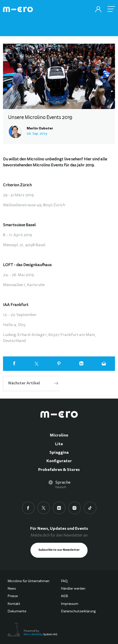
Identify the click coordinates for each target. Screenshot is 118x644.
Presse (13, 596)
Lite (59, 444)
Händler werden (73, 589)
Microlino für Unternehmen (28, 581)
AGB (64, 596)
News (12, 589)
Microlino (59, 435)
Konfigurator (59, 461)
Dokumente (17, 612)
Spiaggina (59, 453)
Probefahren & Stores (59, 470)
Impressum (70, 604)
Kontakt (14, 604)
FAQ (64, 581)
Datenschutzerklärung (78, 612)
